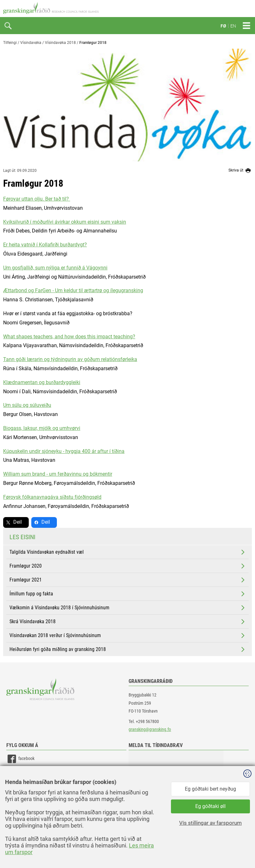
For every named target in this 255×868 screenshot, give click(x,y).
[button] (176, 782)
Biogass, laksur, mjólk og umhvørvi (42, 428)
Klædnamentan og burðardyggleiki (42, 382)
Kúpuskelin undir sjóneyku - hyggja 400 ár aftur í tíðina (64, 451)
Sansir (247, 850)
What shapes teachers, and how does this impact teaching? (69, 337)
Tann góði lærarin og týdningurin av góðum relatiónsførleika (70, 359)
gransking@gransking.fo (150, 729)
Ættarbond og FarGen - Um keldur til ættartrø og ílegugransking (73, 290)
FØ (223, 26)
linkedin (19, 773)
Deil (18, 522)
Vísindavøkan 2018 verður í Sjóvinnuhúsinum (128, 636)
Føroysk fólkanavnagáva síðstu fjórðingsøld (52, 497)
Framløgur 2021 (128, 580)
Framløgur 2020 (128, 566)
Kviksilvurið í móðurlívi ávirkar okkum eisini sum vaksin (65, 222)
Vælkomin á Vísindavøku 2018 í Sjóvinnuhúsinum (128, 608)
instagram (21, 787)
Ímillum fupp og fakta (128, 594)
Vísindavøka (31, 43)
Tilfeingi (10, 43)
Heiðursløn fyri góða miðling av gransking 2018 (128, 649)
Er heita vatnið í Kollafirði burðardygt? (45, 245)
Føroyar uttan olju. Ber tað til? (37, 199)
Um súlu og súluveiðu (27, 405)
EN (233, 26)
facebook (20, 759)
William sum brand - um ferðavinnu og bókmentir (58, 474)
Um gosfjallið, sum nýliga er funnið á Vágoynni (55, 268)
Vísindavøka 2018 (60, 43)
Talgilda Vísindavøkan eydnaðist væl (128, 552)
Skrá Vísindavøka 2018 (128, 622)
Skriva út (240, 171)
